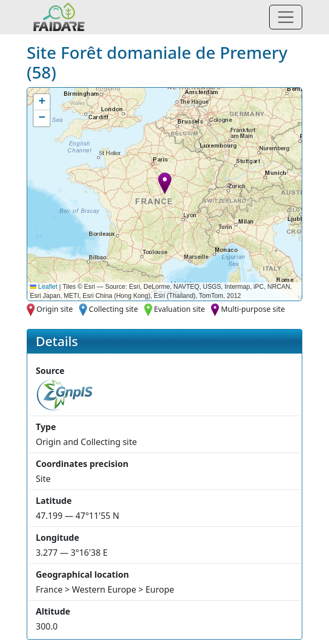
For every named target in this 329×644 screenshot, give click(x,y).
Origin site (54, 309)
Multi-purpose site (253, 309)
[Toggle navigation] (286, 17)
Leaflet (44, 287)
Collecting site (113, 309)
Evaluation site (179, 309)
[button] (165, 183)
